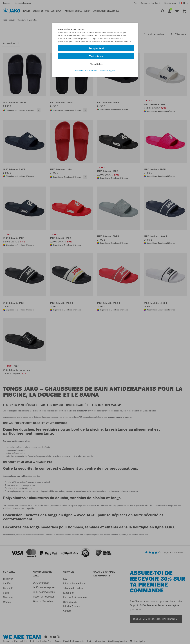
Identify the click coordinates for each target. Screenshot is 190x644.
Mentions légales (107, 71)
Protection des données (86, 71)
